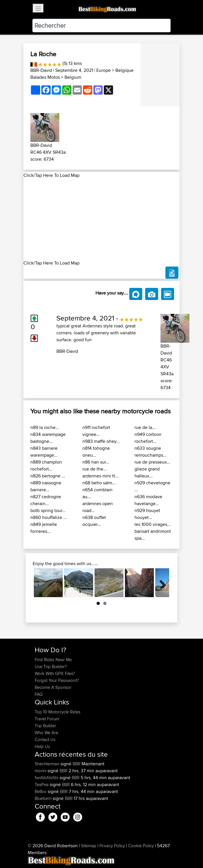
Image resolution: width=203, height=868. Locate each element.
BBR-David (41, 70)
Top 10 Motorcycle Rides (58, 712)
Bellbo (41, 791)
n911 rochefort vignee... (96, 431)
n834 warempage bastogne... (48, 438)
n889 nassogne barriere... (46, 486)
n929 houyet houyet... (147, 514)
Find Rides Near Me (53, 660)
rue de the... (95, 469)
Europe (104, 70)
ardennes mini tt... (100, 476)
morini (41, 771)
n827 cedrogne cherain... (46, 500)
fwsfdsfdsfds (47, 778)
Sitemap (89, 846)
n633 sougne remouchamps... (151, 452)
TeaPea (42, 784)
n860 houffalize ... (49, 517)
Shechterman (48, 764)
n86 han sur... (96, 462)
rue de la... (145, 427)
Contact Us (45, 739)
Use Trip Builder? (51, 667)
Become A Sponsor (53, 687)
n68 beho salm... (99, 483)
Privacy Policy (112, 846)
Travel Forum (47, 719)
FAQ (39, 694)
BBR (76, 764)
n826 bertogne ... (48, 476)
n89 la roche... (45, 427)
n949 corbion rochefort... (148, 438)
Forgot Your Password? (57, 680)
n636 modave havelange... (148, 500)
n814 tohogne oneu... (96, 452)
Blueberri (44, 798)
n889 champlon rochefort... (46, 465)
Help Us (42, 746)
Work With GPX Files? (55, 673)
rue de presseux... (152, 462)
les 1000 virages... (153, 524)
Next (160, 583)
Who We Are (46, 733)
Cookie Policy (141, 846)
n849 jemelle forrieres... (44, 528)
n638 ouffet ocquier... (94, 521)
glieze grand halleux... (147, 472)
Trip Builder (45, 726)
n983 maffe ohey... (101, 441)
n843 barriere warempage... (44, 452)
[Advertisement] (101, 219)
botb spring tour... (48, 510)
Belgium (73, 77)
